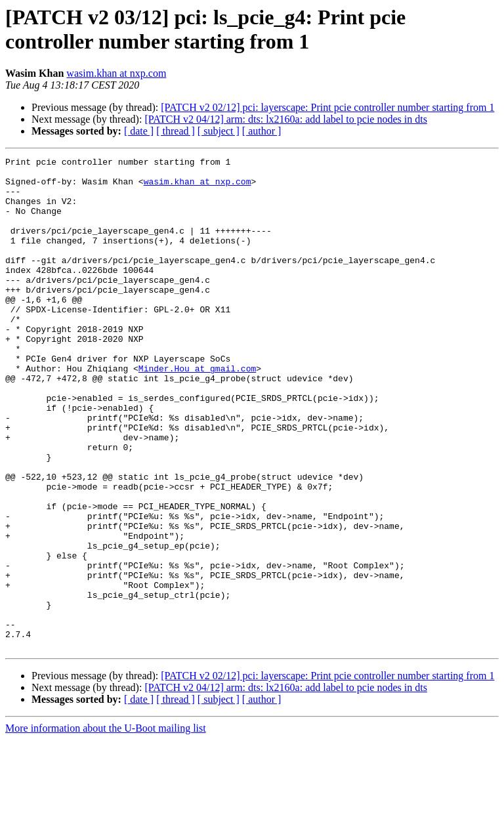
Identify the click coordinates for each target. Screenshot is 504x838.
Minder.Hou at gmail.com (197, 411)
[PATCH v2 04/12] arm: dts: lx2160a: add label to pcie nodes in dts (285, 119)
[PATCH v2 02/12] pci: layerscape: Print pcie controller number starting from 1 (327, 107)
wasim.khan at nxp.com (116, 73)
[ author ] (262, 131)
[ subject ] (219, 131)
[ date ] (139, 131)
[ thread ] (176, 131)
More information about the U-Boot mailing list (106, 827)
